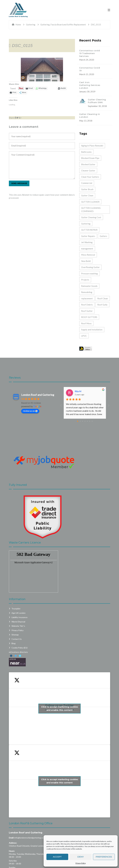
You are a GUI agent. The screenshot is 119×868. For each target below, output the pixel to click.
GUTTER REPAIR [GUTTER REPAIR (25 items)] (89, 230)
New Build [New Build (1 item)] (86, 261)
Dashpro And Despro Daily (88, 391)
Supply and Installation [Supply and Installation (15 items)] (92, 330)
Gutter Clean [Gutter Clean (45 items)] (87, 195)
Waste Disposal (18, 622)
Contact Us (17, 639)
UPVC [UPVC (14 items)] (84, 336)
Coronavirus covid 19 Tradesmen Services (90, 53)
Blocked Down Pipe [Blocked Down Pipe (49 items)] (90, 158)
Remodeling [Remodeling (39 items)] (87, 292)
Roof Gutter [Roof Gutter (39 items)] (87, 311)
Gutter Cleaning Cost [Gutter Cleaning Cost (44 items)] (91, 217)
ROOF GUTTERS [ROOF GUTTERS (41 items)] (89, 317)
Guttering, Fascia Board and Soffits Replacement (63, 25)
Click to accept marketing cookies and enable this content (60, 708)
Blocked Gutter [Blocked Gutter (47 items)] (88, 164)
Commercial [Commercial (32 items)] (87, 183)
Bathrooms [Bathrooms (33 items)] (86, 152)
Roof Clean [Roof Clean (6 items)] (103, 298)
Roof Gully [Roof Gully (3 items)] (102, 305)
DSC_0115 (22, 45)
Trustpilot (16, 609)
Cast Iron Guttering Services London (90, 85)
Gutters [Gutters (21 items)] (103, 236)
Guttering (31, 25)
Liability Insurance (19, 617)
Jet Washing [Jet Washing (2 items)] (87, 242)
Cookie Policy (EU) (19, 648)
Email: (11, 838)
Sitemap (15, 635)
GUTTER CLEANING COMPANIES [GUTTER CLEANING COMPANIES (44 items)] (91, 210)
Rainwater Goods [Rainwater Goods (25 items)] (89, 286)
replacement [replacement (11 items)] (87, 298)
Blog (14, 643)
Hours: (12, 851)
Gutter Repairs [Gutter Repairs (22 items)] (88, 236)
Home (18, 25)
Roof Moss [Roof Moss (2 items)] (86, 323)
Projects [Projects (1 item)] (85, 280)
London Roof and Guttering (26, 833)
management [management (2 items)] (87, 249)
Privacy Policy (81, 863)
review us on (30, 411)
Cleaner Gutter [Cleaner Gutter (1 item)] (88, 171)
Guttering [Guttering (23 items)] (86, 224)
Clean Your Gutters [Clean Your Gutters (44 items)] (90, 177)
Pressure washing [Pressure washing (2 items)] (89, 274)
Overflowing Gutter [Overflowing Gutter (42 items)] (90, 267)
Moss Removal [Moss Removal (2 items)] (88, 255)
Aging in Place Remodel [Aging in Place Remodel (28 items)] (92, 146)
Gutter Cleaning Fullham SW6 (97, 101)
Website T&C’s (18, 626)
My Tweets (60, 781)
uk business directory (18, 652)
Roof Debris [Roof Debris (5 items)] (87, 305)
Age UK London (18, 613)
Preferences (104, 857)
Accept (57, 857)
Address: (13, 843)
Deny (81, 857)
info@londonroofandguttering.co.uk (30, 838)
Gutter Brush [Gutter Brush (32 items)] (87, 189)
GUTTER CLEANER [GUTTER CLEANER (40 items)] (90, 202)
